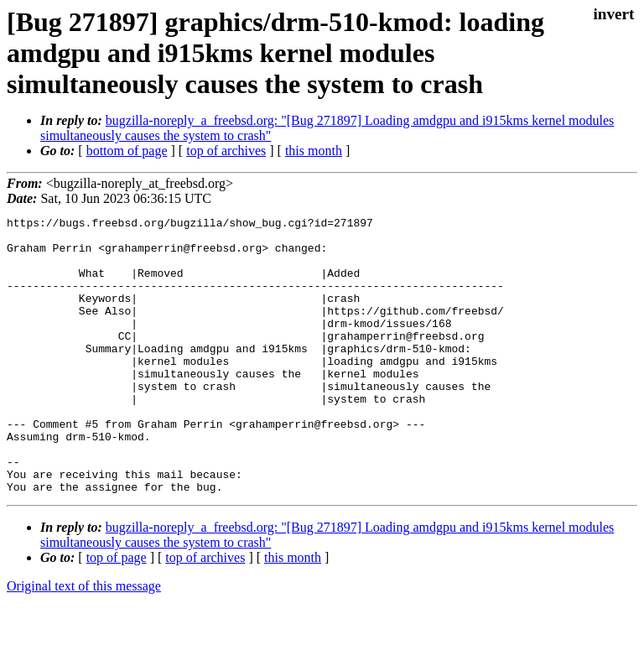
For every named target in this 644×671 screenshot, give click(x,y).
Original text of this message (84, 641)
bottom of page (127, 151)
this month (314, 151)
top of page (117, 613)
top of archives (226, 151)
